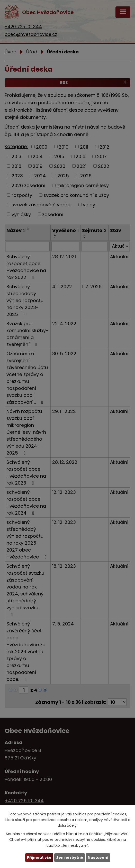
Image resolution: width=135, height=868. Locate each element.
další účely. (67, 825)
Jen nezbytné (70, 857)
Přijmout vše (39, 857)
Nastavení (98, 857)
